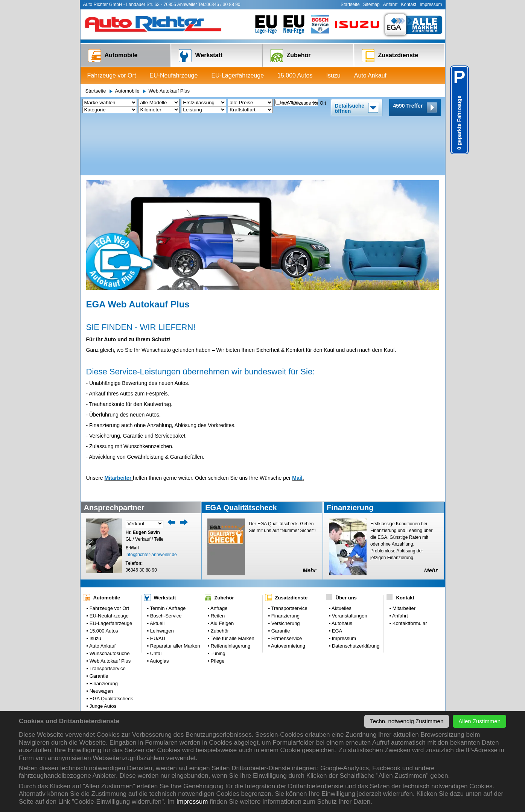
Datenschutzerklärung (355, 589)
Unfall (156, 596)
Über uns (346, 541)
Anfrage (218, 551)
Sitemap (371, 5)
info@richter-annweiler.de (151, 497)
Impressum (192, 802)
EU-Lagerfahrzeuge (237, 75)
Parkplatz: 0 (102, 664)
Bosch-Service (165, 559)
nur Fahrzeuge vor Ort (304, 103)
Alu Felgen (221, 566)
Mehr (309, 513)
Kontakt (409, 5)
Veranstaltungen (349, 559)
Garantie (98, 619)
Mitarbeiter (118, 421)
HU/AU (157, 581)
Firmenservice (286, 581)
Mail (297, 421)
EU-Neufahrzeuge (173, 75)
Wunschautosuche (109, 596)
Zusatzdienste (390, 56)
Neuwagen (100, 634)
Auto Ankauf (370, 75)
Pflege (217, 604)
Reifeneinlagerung (230, 589)
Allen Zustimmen (479, 721)
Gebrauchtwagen (107, 656)
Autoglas (159, 604)
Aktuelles (341, 551)
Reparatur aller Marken (174, 589)
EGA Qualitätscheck (110, 641)
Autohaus (341, 566)
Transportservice (107, 611)
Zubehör (291, 56)
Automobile (113, 56)
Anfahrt (390, 5)
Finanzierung (103, 626)
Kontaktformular (409, 566)
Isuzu (333, 75)
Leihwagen (161, 574)
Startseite (350, 5)
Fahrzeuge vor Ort (112, 75)
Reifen (217, 559)
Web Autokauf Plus (169, 91)
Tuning (217, 596)
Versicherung (285, 566)
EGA (336, 574)
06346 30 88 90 (141, 513)
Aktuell (157, 566)
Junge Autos (102, 649)
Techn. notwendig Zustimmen (407, 721)
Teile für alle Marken (232, 581)
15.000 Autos (295, 75)
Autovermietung (288, 589)
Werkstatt (201, 56)
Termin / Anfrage (167, 551)
